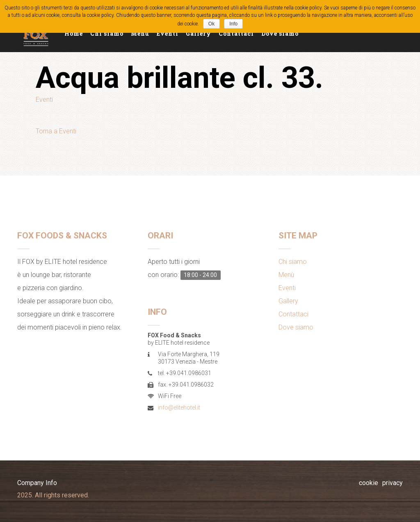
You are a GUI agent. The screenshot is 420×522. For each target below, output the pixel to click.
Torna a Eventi (56, 131)
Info (233, 24)
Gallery (199, 33)
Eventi (168, 33)
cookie (369, 483)
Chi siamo (107, 33)
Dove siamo (280, 33)
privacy (393, 483)
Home (74, 33)
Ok (211, 24)
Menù (140, 33)
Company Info (37, 483)
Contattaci (236, 33)
